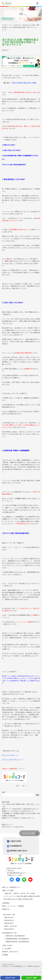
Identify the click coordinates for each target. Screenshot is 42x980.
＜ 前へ (17, 786)
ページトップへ (29, 833)
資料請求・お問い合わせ (19, 851)
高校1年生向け (9, 917)
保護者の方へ (6, 909)
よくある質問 (6, 949)
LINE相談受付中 (16, 846)
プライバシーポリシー (8, 964)
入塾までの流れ (16, 841)
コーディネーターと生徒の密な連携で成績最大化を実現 (22, 896)
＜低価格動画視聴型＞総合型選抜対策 (17, 939)
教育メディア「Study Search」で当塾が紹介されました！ (21, 809)
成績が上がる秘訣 (8, 890)
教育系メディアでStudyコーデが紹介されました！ (18, 811)
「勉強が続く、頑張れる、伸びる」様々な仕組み (19, 893)
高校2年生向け (9, 920)
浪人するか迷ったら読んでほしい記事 (24, 83)
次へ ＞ (25, 786)
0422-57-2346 (10, 978)
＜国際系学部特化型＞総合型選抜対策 (17, 942)
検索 (4, 792)
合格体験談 (6, 903)
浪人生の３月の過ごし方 (10, 755)
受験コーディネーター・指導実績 (13, 906)
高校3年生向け (9, 923)
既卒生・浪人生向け (11, 926)
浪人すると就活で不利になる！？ (13, 760)
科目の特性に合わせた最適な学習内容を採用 (18, 899)
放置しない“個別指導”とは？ (11, 887)
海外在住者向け (9, 929)
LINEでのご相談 (31, 978)
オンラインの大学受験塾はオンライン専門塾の (19, 966)
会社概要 (5, 955)
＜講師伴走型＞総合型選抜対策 (15, 936)
